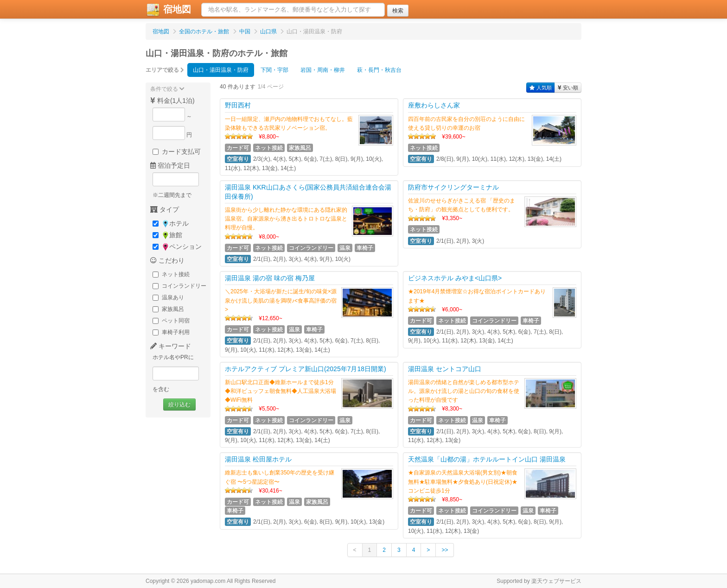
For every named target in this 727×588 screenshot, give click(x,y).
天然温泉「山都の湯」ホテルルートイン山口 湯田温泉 (487, 459)
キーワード (171, 346)
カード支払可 (177, 152)
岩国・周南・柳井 (323, 70)
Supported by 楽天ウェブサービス (539, 581)
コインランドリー (179, 286)
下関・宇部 (274, 70)
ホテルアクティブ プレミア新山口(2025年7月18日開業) (306, 369)
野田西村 (238, 105)
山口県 (268, 32)
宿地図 (168, 10)
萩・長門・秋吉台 (379, 70)
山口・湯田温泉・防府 (221, 70)
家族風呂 (168, 309)
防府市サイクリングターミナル (453, 187)
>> (445, 550)
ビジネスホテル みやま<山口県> (455, 278)
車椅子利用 (171, 332)
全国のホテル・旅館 (204, 32)
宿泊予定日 (170, 165)
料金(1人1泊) (172, 101)
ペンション (177, 247)
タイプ (165, 209)
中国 (245, 32)
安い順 (568, 88)
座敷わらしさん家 (434, 105)
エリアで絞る (165, 70)
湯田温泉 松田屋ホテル (258, 459)
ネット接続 (171, 274)
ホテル (171, 224)
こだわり (167, 260)
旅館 (167, 235)
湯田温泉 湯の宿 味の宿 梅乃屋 (270, 278)
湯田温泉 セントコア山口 (445, 369)
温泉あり (168, 297)
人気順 (541, 88)
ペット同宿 (171, 321)
